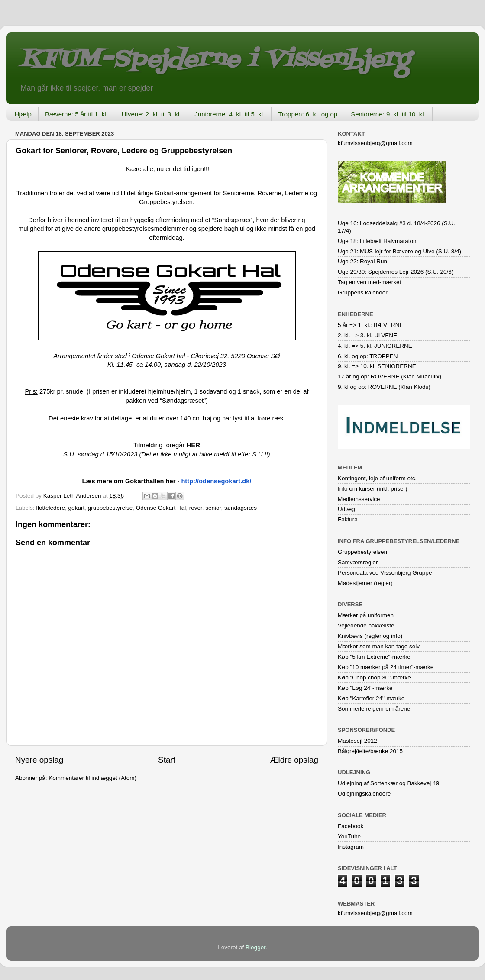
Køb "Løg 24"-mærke (365, 688)
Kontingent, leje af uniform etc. (377, 478)
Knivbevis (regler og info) (370, 636)
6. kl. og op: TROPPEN (368, 356)
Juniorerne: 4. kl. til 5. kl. (230, 114)
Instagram (351, 847)
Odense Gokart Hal (161, 508)
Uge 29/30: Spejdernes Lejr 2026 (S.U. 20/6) (396, 272)
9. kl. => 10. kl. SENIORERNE (377, 366)
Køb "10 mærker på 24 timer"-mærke (386, 667)
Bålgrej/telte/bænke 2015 (370, 751)
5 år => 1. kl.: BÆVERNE (371, 325)
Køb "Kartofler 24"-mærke (371, 698)
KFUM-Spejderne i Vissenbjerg (215, 60)
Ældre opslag (294, 760)
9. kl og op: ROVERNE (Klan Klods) (384, 387)
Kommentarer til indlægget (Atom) (92, 778)
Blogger (255, 947)
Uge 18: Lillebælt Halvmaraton (377, 241)
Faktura (348, 519)
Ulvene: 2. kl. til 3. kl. (152, 114)
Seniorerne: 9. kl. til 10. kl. (388, 114)
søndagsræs (241, 508)
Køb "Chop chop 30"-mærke (374, 678)
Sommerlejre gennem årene (374, 709)
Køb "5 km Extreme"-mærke (374, 657)
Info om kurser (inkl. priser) (373, 489)
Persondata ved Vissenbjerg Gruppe (385, 573)
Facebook (351, 826)
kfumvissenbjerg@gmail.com (375, 143)
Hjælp (23, 114)
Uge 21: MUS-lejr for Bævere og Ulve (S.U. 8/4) (399, 251)
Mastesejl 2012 (357, 741)
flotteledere (50, 508)
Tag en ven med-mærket (369, 282)
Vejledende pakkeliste (366, 626)
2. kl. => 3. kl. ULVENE (367, 335)
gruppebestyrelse (110, 508)
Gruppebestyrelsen (362, 552)
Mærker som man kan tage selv (379, 646)
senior (213, 508)
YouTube (349, 836)
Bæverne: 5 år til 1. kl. (77, 114)
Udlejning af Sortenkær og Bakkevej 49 (388, 783)
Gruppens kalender (363, 293)
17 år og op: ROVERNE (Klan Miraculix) (390, 377)
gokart (77, 508)
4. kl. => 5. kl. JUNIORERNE (375, 346)
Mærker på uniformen (366, 615)
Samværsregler (358, 562)
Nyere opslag (39, 760)
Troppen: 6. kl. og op (308, 114)
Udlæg (346, 509)
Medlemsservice (359, 499)
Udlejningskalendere (364, 794)
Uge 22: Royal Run (362, 261)
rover (196, 508)
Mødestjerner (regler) (365, 583)
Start (167, 760)
